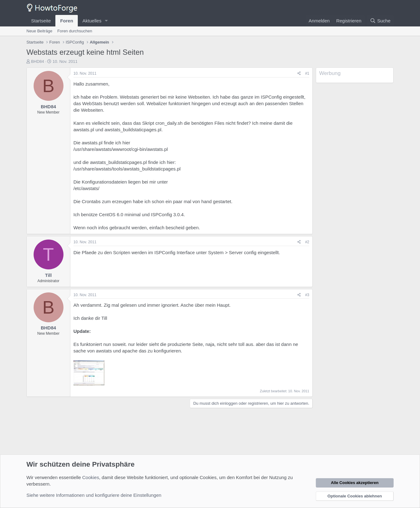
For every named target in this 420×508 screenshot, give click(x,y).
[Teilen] (299, 74)
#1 (307, 73)
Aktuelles (92, 21)
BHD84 (38, 61)
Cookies (91, 477)
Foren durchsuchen (75, 31)
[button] (106, 21)
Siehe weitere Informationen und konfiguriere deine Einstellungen (94, 495)
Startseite (41, 21)
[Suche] (380, 21)
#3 (307, 295)
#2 (307, 242)
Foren (67, 21)
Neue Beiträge (39, 31)
